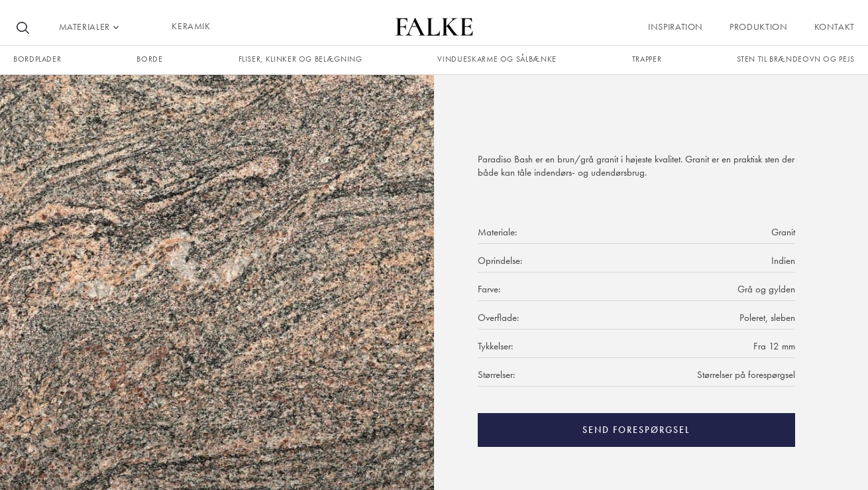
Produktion (758, 27)
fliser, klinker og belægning (300, 59)
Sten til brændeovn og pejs (796, 59)
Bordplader (37, 59)
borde (149, 59)
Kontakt (835, 27)
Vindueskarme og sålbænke (497, 59)
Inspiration (676, 27)
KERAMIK (191, 26)
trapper (647, 59)
